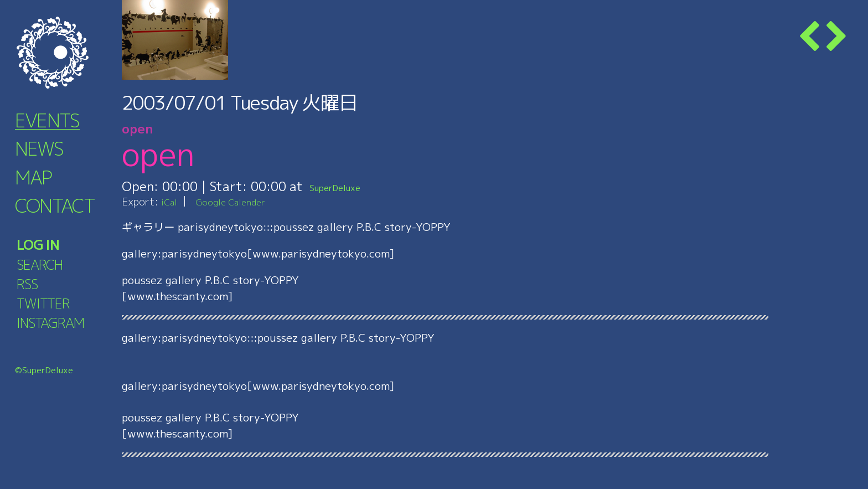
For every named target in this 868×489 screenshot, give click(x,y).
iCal (170, 201)
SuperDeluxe (347, 186)
